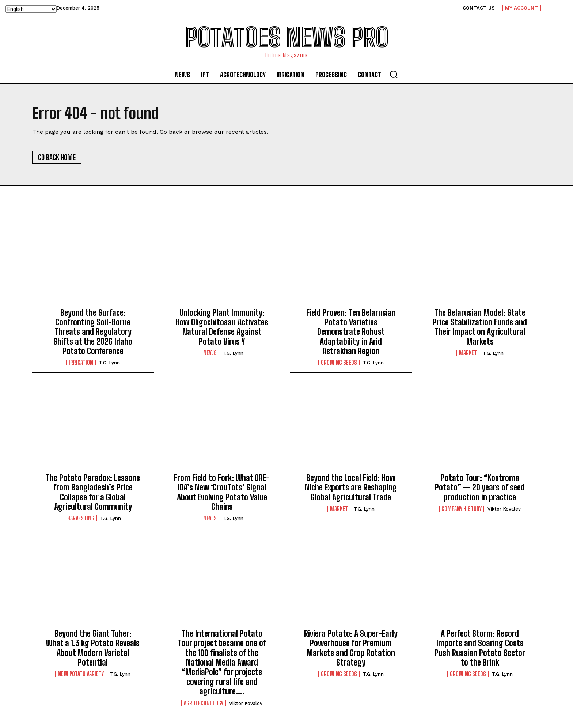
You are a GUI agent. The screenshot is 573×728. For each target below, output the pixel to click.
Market (468, 353)
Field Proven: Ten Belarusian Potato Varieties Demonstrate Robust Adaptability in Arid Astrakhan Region (351, 332)
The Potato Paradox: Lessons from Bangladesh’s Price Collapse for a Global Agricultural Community (93, 492)
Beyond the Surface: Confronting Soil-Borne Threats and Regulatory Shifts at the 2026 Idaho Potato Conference (93, 332)
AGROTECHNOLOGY (204, 703)
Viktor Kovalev (504, 509)
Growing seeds (339, 363)
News (210, 353)
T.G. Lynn (109, 363)
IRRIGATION (81, 363)
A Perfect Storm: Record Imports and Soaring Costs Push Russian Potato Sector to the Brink (480, 648)
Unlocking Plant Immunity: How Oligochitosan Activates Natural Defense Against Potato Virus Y (222, 327)
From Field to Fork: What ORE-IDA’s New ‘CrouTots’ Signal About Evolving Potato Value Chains (222, 492)
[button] (394, 74)
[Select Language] (31, 9)
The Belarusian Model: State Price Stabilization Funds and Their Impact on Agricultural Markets (480, 327)
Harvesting (81, 518)
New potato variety (81, 674)
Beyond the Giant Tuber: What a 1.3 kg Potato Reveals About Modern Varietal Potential (93, 648)
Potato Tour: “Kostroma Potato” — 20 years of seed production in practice (480, 488)
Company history (462, 509)
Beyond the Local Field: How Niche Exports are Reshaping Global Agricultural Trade (351, 488)
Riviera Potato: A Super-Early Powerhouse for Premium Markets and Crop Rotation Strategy (351, 648)
